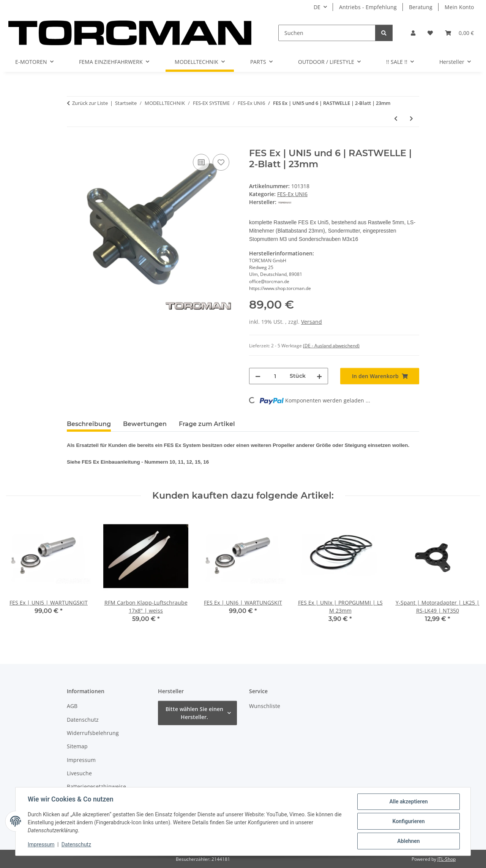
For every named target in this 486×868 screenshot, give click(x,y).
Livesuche (79, 773)
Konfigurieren (408, 821)
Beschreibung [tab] (89, 424)
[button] (413, 33)
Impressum (41, 844)
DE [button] (317, 7)
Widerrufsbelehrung (93, 733)
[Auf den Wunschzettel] (221, 162)
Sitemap (77, 746)
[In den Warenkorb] (73, 144)
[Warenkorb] (459, 33)
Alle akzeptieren (408, 801)
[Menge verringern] (258, 376)
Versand (312, 322)
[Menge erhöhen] (319, 376)
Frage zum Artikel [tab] (207, 424)
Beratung (421, 7)
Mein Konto (459, 7)
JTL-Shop (447, 859)
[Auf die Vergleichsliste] (201, 162)
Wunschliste (265, 706)
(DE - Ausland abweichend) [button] (331, 346)
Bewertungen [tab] (145, 424)
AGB (72, 706)
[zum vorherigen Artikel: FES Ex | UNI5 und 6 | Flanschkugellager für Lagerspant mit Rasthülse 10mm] (396, 118)
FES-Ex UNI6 (292, 194)
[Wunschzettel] (430, 33)
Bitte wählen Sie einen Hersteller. (194, 713)
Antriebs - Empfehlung (368, 7)
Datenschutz (76, 844)
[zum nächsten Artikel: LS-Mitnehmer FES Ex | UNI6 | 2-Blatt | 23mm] (411, 118)
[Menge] (275, 376)
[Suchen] (327, 33)
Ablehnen (408, 841)
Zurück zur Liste (90, 103)
